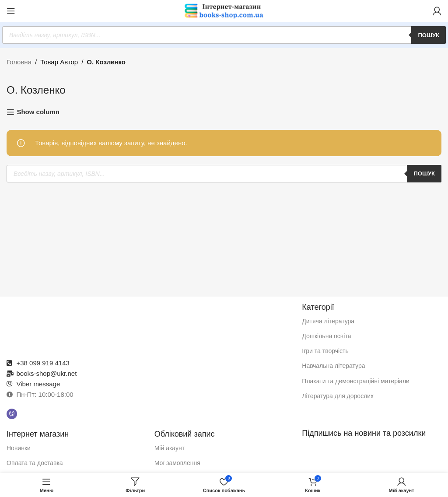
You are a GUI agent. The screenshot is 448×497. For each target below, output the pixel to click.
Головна (19, 62)
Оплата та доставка (35, 463)
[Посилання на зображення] (150, 324)
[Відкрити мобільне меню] (11, 11)
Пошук (429, 35)
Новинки (19, 448)
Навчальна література (333, 366)
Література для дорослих (338, 396)
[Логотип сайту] (224, 10)
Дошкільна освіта (326, 336)
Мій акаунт (170, 448)
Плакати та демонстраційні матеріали (356, 381)
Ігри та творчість (325, 351)
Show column (38, 112)
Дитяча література (328, 321)
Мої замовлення (177, 463)
